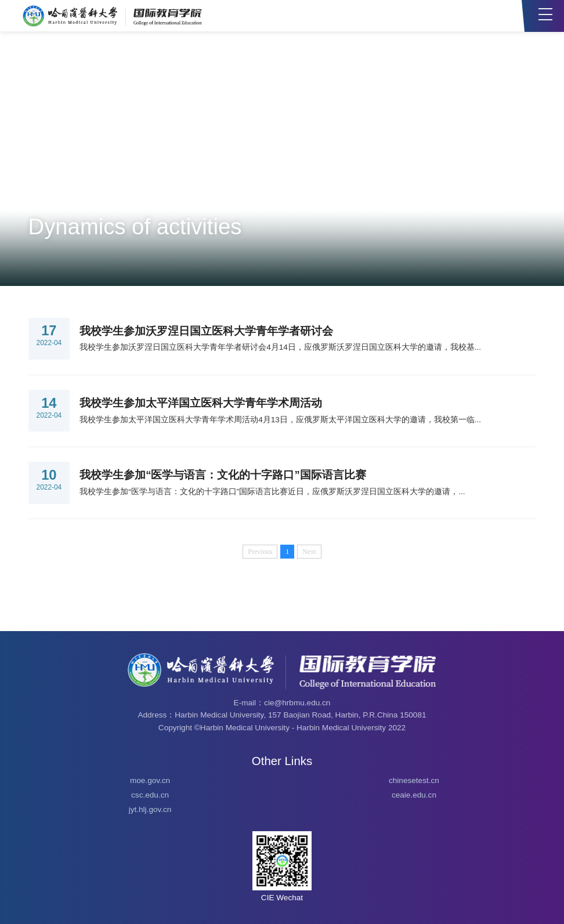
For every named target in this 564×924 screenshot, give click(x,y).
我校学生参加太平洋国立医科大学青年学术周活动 (201, 403)
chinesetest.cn (414, 780)
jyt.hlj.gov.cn (150, 809)
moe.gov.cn (150, 780)
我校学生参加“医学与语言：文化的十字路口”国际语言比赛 (223, 475)
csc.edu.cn (150, 795)
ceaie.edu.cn (414, 795)
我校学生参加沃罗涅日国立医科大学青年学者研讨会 (206, 331)
